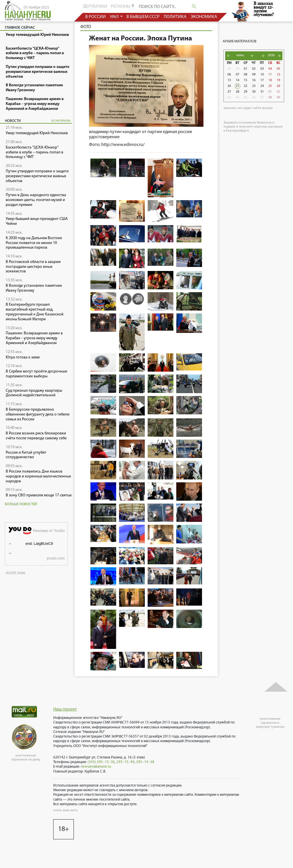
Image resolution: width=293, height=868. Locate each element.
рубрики (95, 6)
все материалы (61, 121)
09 (254, 75)
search (194, 6)
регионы (123, 6)
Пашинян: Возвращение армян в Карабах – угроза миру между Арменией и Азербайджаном (34, 338)
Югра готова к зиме (23, 357)
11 (270, 75)
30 (237, 69)
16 (254, 80)
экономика (204, 17)
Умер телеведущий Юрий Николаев (37, 133)
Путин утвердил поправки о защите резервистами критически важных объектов (37, 176)
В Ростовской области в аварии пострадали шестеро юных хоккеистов (33, 267)
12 (278, 75)
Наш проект (65, 709)
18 (270, 80)
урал (115, 17)
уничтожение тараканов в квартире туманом (270, 723)
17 (262, 80)
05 (278, 69)
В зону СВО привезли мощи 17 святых (39, 495)
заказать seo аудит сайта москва (248, 108)
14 (237, 80)
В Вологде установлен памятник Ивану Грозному (34, 288)
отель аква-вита (65, 810)
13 (229, 80)
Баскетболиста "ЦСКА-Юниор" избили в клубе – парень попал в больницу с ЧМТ (34, 152)
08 (246, 75)
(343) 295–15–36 (101, 762)
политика (175, 17)
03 (262, 69)
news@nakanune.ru (96, 767)
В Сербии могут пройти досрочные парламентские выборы (36, 374)
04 (270, 69)
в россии (96, 17)
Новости (13, 121)
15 (246, 80)
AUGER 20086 (15, 573)
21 (237, 86)
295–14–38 (145, 762)
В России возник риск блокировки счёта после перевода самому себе (36, 436)
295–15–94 (125, 762)
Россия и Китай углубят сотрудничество (26, 455)
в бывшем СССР (143, 17)
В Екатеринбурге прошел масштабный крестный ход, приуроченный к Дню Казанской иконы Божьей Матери (35, 312)
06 (229, 75)
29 (229, 69)
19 (278, 80)
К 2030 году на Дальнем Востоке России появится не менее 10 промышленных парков (34, 243)
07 (237, 75)
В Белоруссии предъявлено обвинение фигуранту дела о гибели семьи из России (38, 415)
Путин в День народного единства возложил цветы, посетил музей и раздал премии (36, 200)
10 (262, 75)
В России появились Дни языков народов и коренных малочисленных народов (38, 476)
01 (246, 69)
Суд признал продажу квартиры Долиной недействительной (34, 393)
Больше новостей (21, 504)
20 (229, 86)
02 (254, 69)
